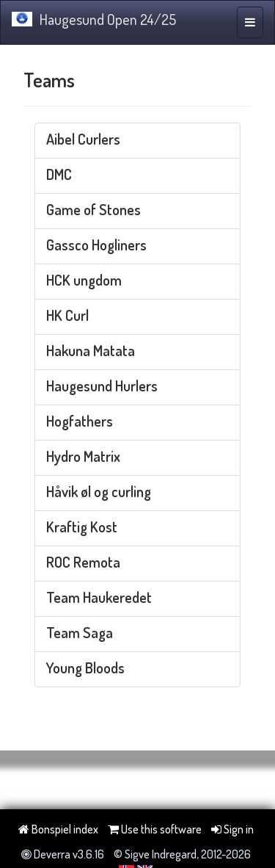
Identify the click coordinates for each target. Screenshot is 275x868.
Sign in (232, 829)
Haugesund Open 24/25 (94, 19)
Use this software (155, 829)
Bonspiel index (58, 829)
